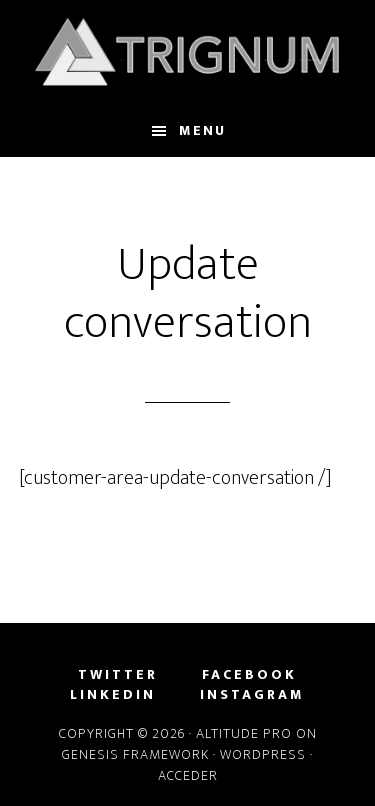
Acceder (188, 775)
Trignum (188, 53)
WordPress (263, 754)
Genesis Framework (135, 754)
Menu (202, 130)
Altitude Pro (244, 733)
